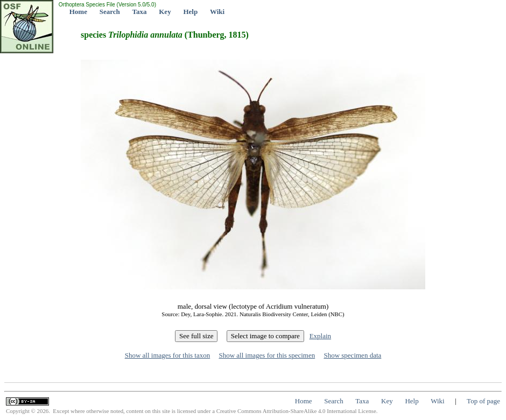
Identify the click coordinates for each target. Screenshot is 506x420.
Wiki (217, 12)
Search (110, 12)
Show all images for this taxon (168, 355)
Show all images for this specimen (267, 355)
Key (165, 12)
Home (78, 12)
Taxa (140, 12)
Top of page (483, 401)
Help (190, 12)
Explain (320, 336)
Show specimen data (352, 355)
